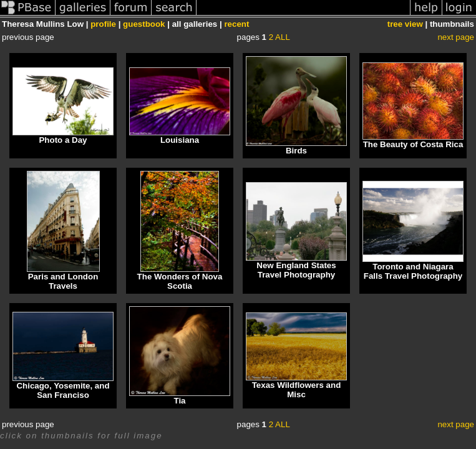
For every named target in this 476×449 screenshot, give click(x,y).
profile (103, 24)
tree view (405, 24)
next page (456, 37)
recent (236, 24)
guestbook (144, 24)
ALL (283, 37)
